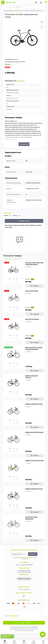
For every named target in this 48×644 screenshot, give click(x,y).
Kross (17, 59)
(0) (11, 64)
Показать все (24, 144)
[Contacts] (41, 2)
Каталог (14, 642)
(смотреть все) (21, 81)
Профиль (34, 642)
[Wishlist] (13, 279)
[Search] (5, 7)
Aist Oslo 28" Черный (32, 319)
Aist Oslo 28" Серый (32, 291)
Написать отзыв (24, 221)
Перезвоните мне (24, 574)
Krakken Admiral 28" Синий (34, 404)
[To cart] (34, 286)
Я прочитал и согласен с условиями (25, 558)
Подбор (5, 641)
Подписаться (33, 554)
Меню (43, 642)
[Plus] (20, 286)
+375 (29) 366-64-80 (25, 571)
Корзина (24, 642)
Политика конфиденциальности (25, 558)
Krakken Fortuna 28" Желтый (34, 461)
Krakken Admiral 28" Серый (34, 489)
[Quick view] (10, 279)
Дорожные (18, 11)
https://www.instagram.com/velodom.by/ (24, 596)
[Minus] (7, 286)
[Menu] (3, 2)
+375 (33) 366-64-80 (25, 572)
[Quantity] (13, 286)
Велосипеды (10, 11)
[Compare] (17, 279)
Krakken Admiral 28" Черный (34, 432)
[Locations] (36, 2)
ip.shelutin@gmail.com (24, 600)
